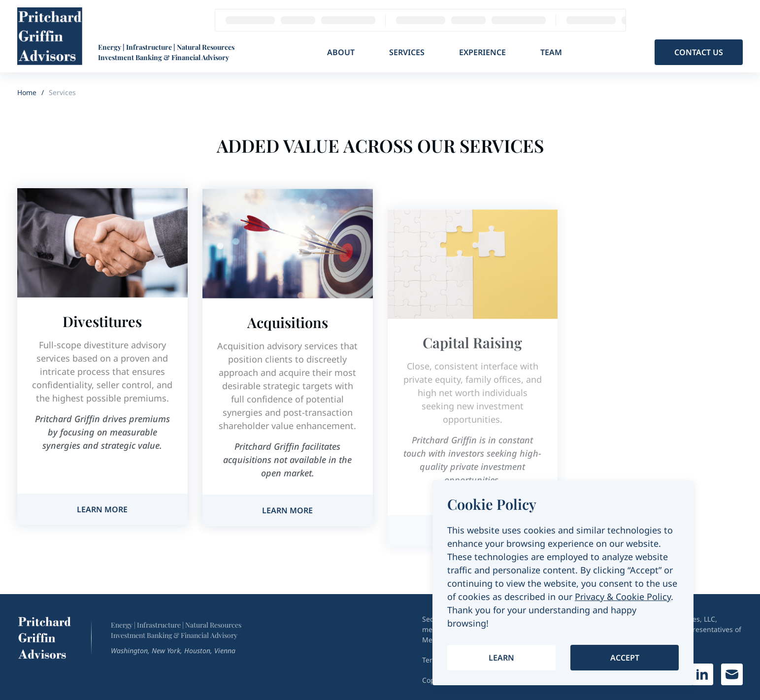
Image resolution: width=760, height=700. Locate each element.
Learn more (102, 509)
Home (27, 92)
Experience (482, 52)
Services (407, 52)
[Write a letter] (732, 674)
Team (551, 52)
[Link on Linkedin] (702, 674)
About (341, 52)
